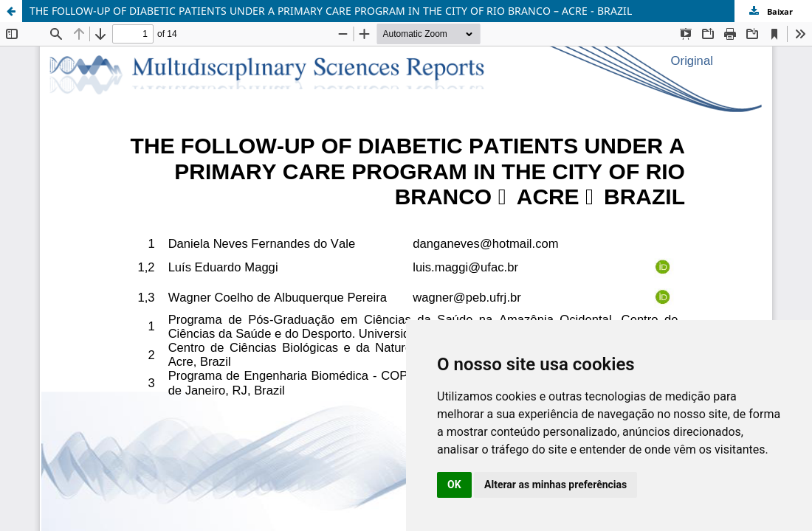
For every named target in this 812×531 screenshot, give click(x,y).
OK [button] (454, 485)
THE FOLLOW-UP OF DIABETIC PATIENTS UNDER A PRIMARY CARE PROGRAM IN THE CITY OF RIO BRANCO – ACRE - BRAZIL (331, 11)
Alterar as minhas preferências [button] (555, 485)
